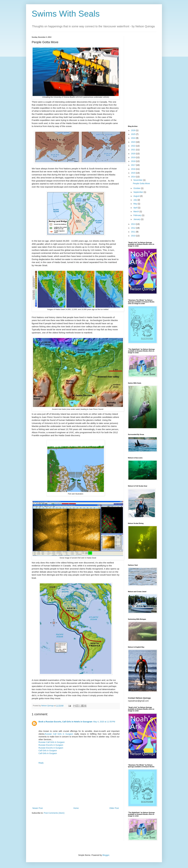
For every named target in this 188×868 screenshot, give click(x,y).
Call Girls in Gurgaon (48, 751)
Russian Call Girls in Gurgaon (59, 734)
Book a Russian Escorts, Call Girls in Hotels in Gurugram (65, 722)
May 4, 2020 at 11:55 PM (104, 722)
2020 (134, 154)
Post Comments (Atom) (54, 813)
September (138, 192)
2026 (134, 130)
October (137, 188)
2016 (134, 169)
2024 (134, 138)
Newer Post (38, 808)
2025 (134, 134)
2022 (134, 146)
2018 (134, 161)
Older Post (114, 808)
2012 (134, 228)
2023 (134, 142)
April (136, 208)
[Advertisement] (142, 79)
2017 (134, 165)
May (135, 204)
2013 (134, 224)
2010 (134, 236)
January (137, 219)
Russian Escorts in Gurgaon (51, 745)
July (135, 200)
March (136, 211)
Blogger (106, 855)
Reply (41, 763)
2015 (134, 173)
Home (76, 808)
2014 (134, 177)
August (137, 196)
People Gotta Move (141, 183)
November (138, 180)
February (138, 215)
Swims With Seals (66, 14)
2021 (134, 150)
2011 (134, 232)
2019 (134, 157)
